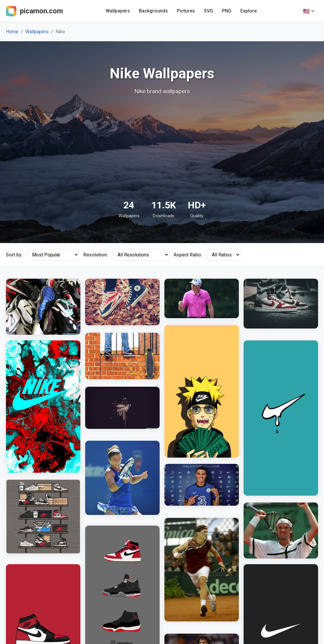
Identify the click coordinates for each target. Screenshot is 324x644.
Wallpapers (118, 11)
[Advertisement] (162, 147)
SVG (208, 11)
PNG (227, 11)
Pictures (186, 11)
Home (12, 32)
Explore (248, 11)
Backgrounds (153, 11)
